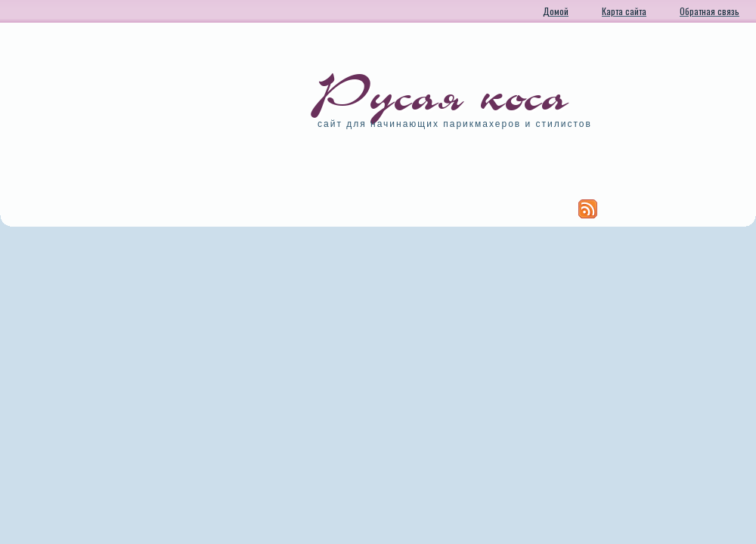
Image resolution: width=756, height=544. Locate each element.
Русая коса (443, 94)
